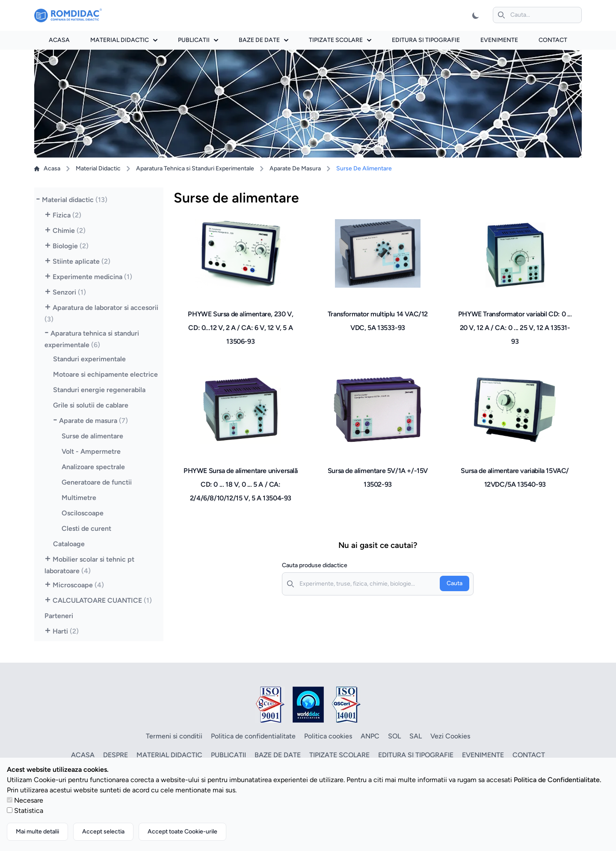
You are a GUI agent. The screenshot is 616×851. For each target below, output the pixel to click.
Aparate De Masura (295, 168)
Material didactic (124, 40)
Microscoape (78, 585)
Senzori (69, 292)
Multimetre (79, 498)
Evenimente (499, 40)
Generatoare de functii (97, 482)
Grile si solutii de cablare (91, 405)
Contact (553, 40)
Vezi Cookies (450, 736)
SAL (416, 736)
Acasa (59, 40)
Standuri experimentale (89, 359)
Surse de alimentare (92, 436)
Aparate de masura (93, 421)
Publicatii (198, 40)
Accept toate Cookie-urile (182, 832)
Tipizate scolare (340, 40)
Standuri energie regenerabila (99, 390)
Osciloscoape (83, 513)
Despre (115, 755)
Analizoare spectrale (93, 467)
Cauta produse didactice (315, 565)
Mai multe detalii (37, 832)
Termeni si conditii (174, 736)
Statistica (29, 811)
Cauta (455, 583)
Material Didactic (98, 168)
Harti (66, 631)
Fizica (67, 215)
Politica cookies (328, 736)
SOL (394, 736)
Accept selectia (103, 832)
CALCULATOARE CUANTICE (102, 600)
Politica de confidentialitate (253, 736)
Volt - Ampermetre (91, 451)
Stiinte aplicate (81, 261)
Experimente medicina (92, 277)
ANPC (370, 736)
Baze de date (264, 40)
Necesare (29, 800)
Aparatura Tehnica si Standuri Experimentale (195, 168)
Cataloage (69, 544)
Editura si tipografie (426, 40)
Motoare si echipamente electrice (105, 374)
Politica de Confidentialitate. (558, 780)
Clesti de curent (86, 528)
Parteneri (59, 616)
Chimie (69, 231)
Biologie (71, 246)
